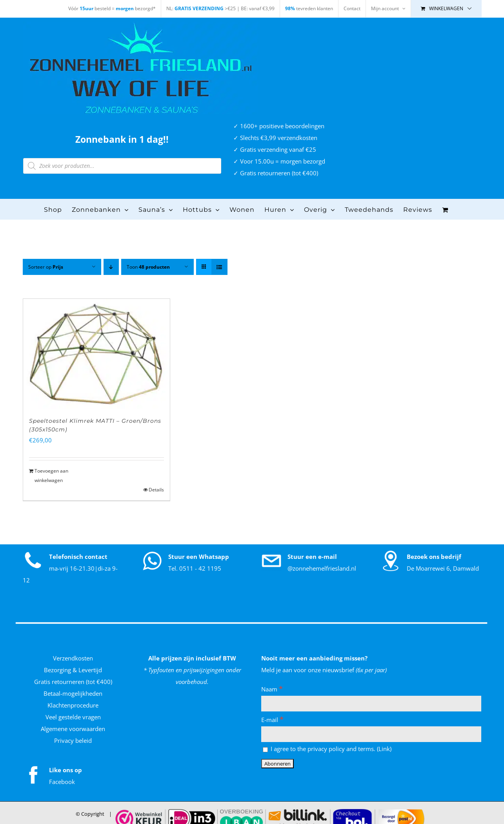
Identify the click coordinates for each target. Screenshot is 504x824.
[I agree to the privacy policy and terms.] (265, 750)
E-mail (272, 720)
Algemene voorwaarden (73, 729)
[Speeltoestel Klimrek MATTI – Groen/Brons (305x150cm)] (97, 354)
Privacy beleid (73, 740)
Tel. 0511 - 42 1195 (195, 568)
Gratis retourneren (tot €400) (73, 682)
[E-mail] (371, 734)
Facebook (62, 782)
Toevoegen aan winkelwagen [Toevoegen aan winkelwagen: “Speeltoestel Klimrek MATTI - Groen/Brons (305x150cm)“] (51, 476)
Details (156, 490)
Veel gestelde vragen (73, 717)
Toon (148, 267)
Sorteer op (46, 267)
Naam (272, 689)
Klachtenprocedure (73, 705)
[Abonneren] (277, 764)
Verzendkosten (73, 658)
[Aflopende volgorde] (111, 267)
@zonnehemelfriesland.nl (322, 568)
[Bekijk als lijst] (219, 267)
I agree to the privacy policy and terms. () (327, 749)
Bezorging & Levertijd (73, 670)
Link (384, 749)
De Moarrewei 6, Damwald (443, 568)
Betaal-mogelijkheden (73, 693)
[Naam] (371, 704)
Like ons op (66, 770)
